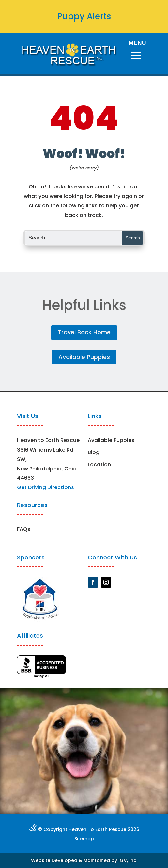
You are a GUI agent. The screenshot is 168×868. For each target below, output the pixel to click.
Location (99, 464)
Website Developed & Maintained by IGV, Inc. (84, 860)
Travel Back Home (84, 332)
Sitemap (84, 839)
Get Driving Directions (46, 487)
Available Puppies (84, 357)
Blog (94, 452)
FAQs (24, 529)
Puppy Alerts (84, 16)
